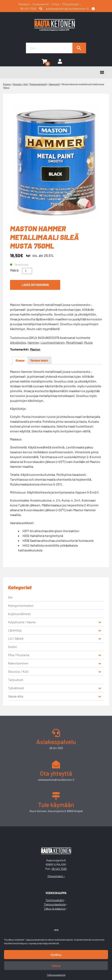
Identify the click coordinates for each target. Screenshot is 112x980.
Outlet (12, 647)
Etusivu (7, 84)
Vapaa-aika (16, 696)
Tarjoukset (16, 680)
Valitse (56, 966)
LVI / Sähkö (16, 638)
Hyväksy (56, 955)
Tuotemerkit (41, 4)
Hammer (33, 342)
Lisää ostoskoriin (35, 285)
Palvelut (24, 4)
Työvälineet (16, 688)
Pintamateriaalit (38, 84)
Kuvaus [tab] (20, 360)
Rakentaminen (18, 663)
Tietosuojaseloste (56, 975)
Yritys (55, 4)
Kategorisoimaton (21, 605)
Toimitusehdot (55, 900)
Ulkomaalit (54, 84)
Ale (10, 597)
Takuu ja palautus (55, 909)
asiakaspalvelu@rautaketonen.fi (67, 9)
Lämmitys (15, 630)
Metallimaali (74, 342)
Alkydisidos (18, 342)
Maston (35, 349)
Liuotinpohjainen (53, 342)
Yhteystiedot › (56, 876)
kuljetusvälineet (19, 614)
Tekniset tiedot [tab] (39, 360)
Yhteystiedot (71, 4)
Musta (88, 342)
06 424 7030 (29, 9)
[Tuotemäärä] (27, 271)
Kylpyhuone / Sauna (22, 622)
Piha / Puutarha (19, 655)
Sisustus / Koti (20, 84)
